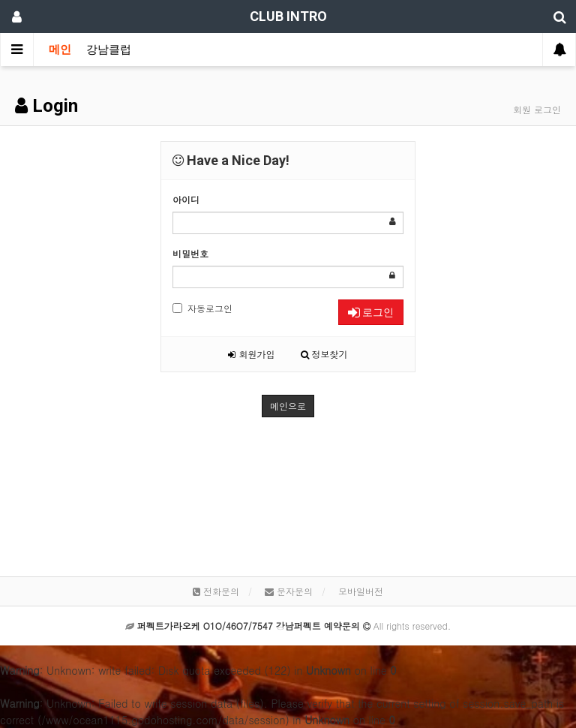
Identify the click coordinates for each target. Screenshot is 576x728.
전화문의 (216, 591)
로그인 (371, 312)
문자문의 (289, 591)
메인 (60, 50)
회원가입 (251, 354)
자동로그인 (202, 308)
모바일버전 (361, 591)
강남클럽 (109, 50)
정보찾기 (324, 354)
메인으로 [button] (288, 406)
